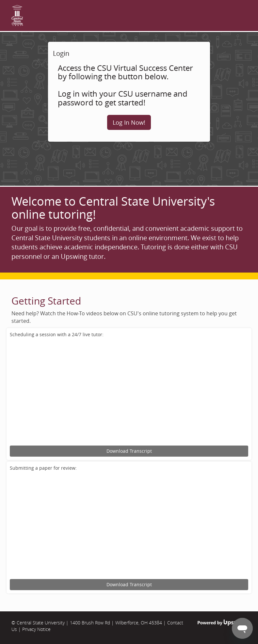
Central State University (41, 623)
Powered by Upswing (222, 623)
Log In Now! (129, 122)
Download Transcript (129, 451)
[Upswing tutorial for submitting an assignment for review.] (129, 526)
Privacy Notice (36, 629)
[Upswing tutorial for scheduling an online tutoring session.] (129, 393)
